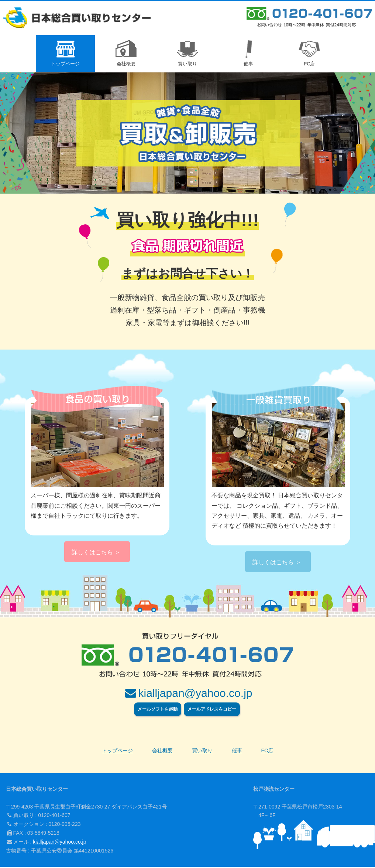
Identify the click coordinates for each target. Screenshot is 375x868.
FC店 (267, 752)
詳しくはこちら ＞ (96, 553)
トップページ (117, 752)
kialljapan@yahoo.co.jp (59, 843)
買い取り (202, 752)
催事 (237, 752)
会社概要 (162, 752)
